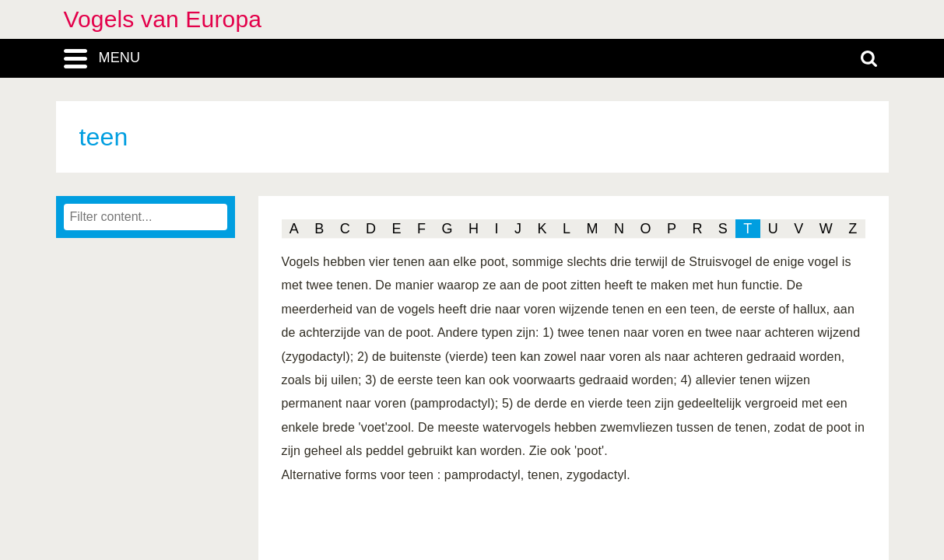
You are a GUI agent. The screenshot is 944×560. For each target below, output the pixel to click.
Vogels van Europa (163, 19)
